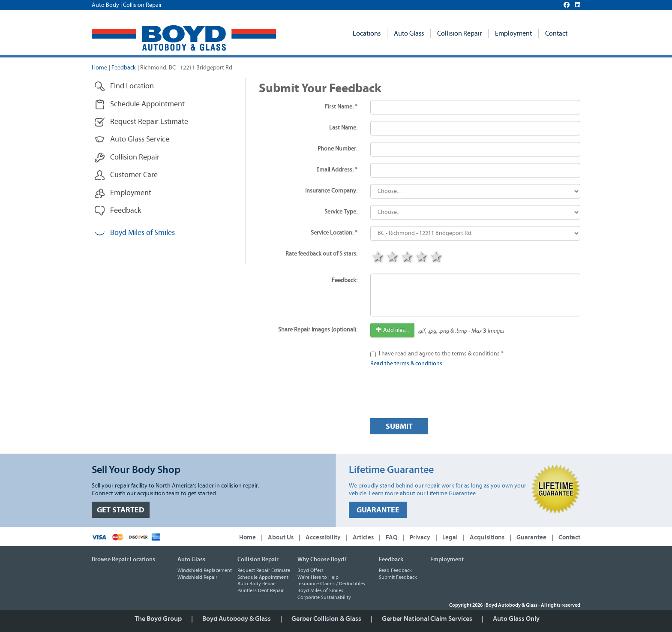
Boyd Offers (310, 570)
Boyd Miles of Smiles (135, 233)
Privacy (420, 537)
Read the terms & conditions (406, 364)
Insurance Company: (331, 191)
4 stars (421, 258)
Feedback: (345, 280)
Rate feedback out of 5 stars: (321, 254)
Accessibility (323, 537)
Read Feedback (395, 570)
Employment (513, 33)
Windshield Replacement (205, 570)
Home (99, 68)
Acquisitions (487, 537)
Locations (367, 33)
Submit (399, 426)
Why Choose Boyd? (322, 560)
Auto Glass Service (132, 140)
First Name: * (341, 107)
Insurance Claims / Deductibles (331, 584)
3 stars (407, 258)
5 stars (436, 258)
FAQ (392, 537)
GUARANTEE (378, 510)
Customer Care (126, 175)
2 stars (392, 258)
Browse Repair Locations (123, 560)
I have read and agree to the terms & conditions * (441, 354)
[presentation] (435, 395)
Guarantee (531, 537)
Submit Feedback (398, 577)
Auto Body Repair (257, 584)
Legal (450, 537)
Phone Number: (337, 149)
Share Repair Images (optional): (318, 330)
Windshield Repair (197, 577)
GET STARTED (121, 510)
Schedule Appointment (139, 104)
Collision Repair (459, 33)
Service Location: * (334, 233)
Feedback (124, 68)
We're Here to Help (318, 577)
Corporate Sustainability (324, 597)
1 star (378, 258)
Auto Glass (409, 33)
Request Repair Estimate (141, 122)
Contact (556, 33)
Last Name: (343, 128)
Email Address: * (337, 170)
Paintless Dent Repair (261, 590)
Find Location (124, 86)
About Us (281, 537)
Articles (363, 537)
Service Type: (341, 212)
